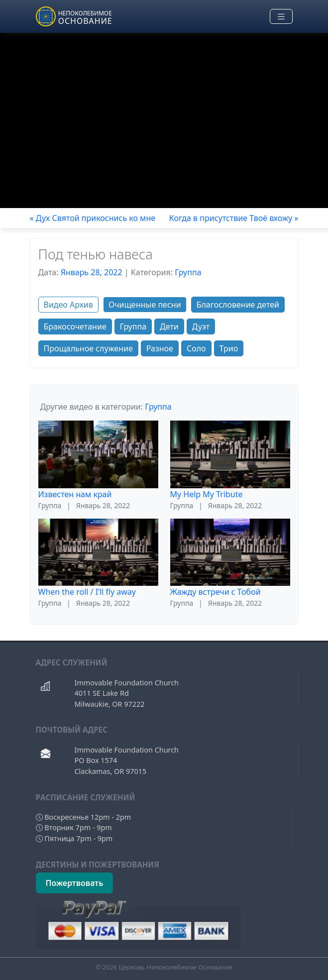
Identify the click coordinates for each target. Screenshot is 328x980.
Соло (196, 348)
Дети (169, 327)
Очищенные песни (145, 305)
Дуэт (201, 327)
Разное (160, 348)
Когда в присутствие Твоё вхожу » (234, 218)
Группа (188, 272)
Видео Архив (68, 305)
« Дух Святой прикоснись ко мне (93, 218)
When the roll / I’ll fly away (87, 592)
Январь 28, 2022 (92, 272)
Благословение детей (238, 305)
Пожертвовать (75, 883)
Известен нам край (75, 494)
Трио (229, 348)
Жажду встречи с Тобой (216, 592)
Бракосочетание (75, 327)
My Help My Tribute (207, 494)
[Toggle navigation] (281, 17)
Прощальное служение (88, 348)
